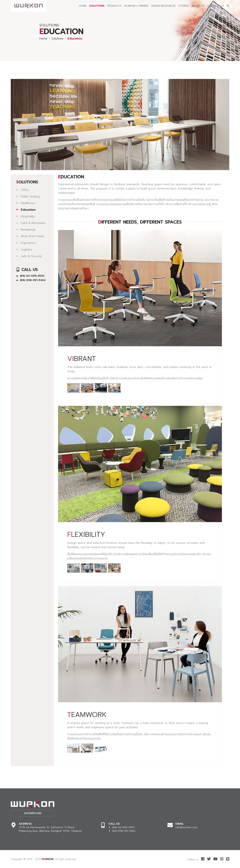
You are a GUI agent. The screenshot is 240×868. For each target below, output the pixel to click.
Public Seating (30, 196)
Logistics (27, 250)
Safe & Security (31, 256)
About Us (198, 6)
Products (114, 6)
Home (83, 6)
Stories (183, 6)
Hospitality (28, 216)
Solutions (97, 6)
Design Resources (163, 6)
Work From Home (33, 236)
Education (28, 210)
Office (25, 190)
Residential (28, 230)
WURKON (47, 859)
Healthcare (28, 203)
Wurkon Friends (136, 6)
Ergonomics (28, 243)
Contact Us (216, 6)
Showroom (33, 813)
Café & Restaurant (33, 223)
